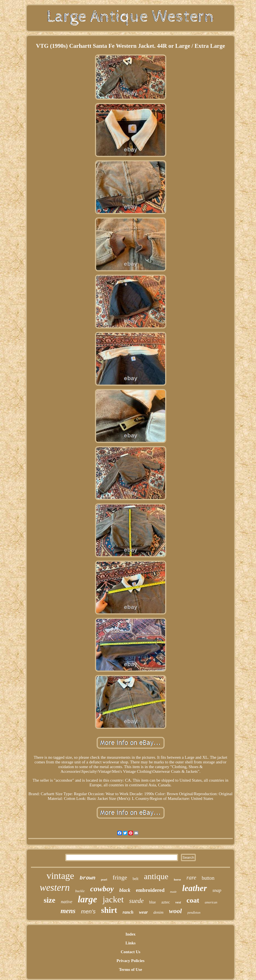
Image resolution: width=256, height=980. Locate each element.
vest (178, 902)
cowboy (102, 889)
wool (175, 911)
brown (87, 878)
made (173, 892)
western (55, 888)
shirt (109, 910)
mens (68, 911)
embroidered (150, 890)
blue (152, 902)
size (49, 900)
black (125, 890)
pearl (104, 880)
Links (130, 943)
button (208, 878)
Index (130, 934)
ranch (128, 912)
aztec (166, 902)
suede (136, 901)
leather (195, 888)
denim (158, 912)
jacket (113, 899)
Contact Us (130, 952)
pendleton (194, 913)
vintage (60, 876)
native (67, 902)
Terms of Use (131, 970)
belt (135, 879)
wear (143, 912)
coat (193, 900)
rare (191, 877)
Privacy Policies (130, 961)
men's (88, 911)
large (88, 899)
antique (156, 876)
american (211, 902)
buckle (80, 891)
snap (217, 890)
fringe (120, 877)
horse (178, 879)
